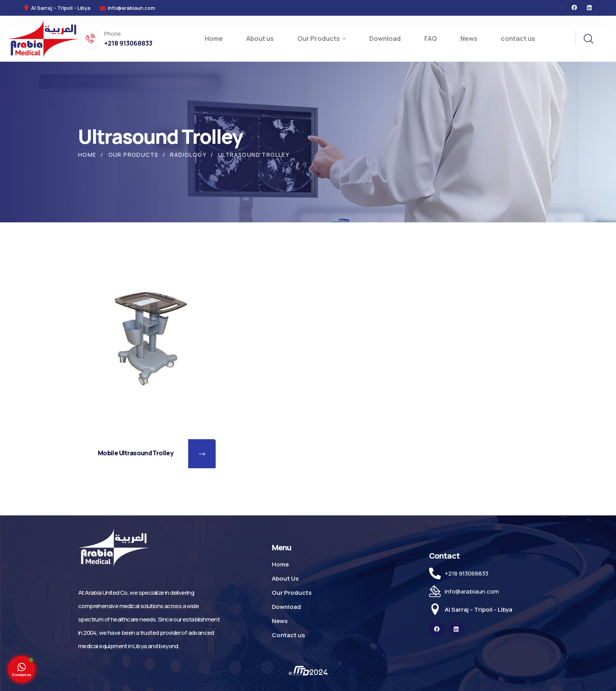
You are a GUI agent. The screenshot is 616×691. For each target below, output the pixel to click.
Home (87, 155)
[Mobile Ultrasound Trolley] (151, 338)
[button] (202, 454)
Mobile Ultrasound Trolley (136, 453)
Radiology (188, 155)
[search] (588, 39)
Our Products (134, 155)
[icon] (574, 8)
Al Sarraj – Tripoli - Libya (478, 609)
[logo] (43, 38)
